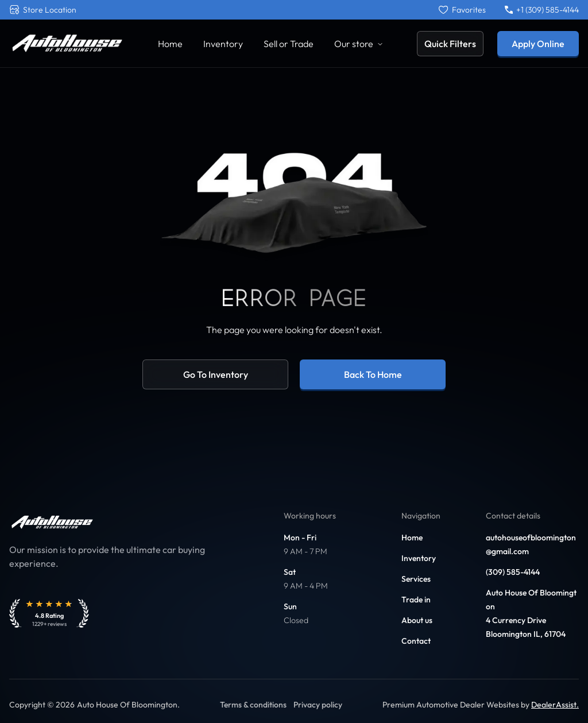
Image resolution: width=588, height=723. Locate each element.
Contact (416, 641)
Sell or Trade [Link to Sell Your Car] (289, 44)
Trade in (416, 600)
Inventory (419, 558)
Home (412, 538)
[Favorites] (462, 10)
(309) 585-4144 (513, 572)
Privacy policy (318, 705)
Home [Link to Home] (170, 44)
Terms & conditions (253, 705)
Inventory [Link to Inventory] (223, 44)
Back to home (373, 374)
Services (416, 579)
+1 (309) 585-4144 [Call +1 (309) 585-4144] (542, 10)
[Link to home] (67, 43)
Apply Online (538, 44)
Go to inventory (216, 374)
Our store (359, 44)
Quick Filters (450, 44)
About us (417, 620)
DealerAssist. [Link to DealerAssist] (555, 705)
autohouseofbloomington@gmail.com (531, 544)
